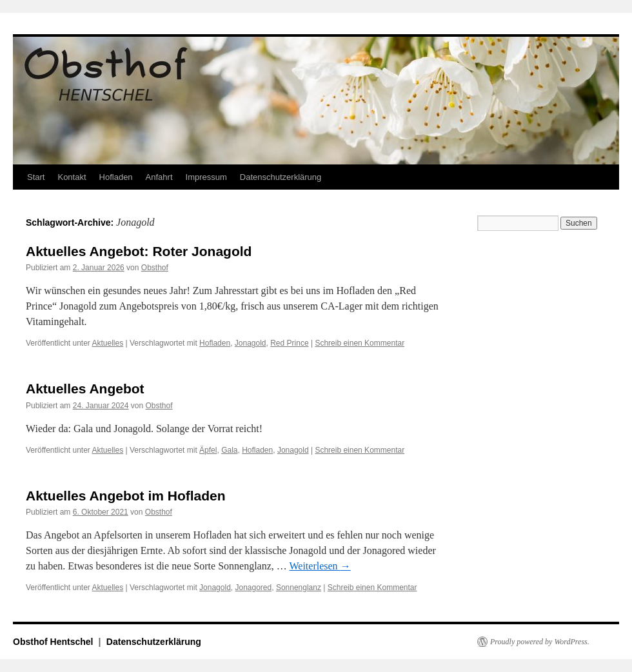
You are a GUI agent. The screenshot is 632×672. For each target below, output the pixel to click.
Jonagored (253, 588)
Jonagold (251, 343)
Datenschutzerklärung (281, 177)
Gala (229, 450)
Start (36, 177)
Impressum (206, 177)
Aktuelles (108, 343)
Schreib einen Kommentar (360, 343)
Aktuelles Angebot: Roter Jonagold (139, 251)
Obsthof (155, 268)
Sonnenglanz (299, 588)
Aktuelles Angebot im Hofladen (126, 496)
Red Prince (289, 343)
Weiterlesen (320, 566)
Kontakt (72, 177)
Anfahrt (159, 177)
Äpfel (208, 450)
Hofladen (116, 177)
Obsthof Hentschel (54, 642)
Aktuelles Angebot (85, 389)
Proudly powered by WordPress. (540, 642)
